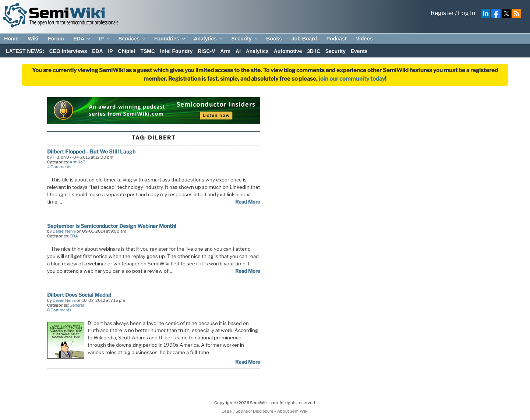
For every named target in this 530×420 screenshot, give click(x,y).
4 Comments (59, 167)
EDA (82, 39)
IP (105, 39)
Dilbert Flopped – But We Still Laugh (91, 151)
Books (274, 39)
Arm (225, 51)
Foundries (170, 39)
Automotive (288, 51)
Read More (248, 202)
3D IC (314, 51)
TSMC (148, 51)
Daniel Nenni (64, 231)
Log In (467, 13)
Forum (56, 39)
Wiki (33, 39)
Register (442, 13)
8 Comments (59, 310)
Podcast (336, 39)
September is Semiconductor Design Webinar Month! (112, 226)
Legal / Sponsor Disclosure (248, 411)
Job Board (304, 39)
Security (245, 39)
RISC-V (206, 51)
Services (133, 39)
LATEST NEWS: (25, 51)
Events (359, 51)
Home (11, 39)
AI (238, 51)
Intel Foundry (176, 51)
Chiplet (126, 51)
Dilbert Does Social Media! (79, 295)
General (77, 305)
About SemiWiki (293, 411)
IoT (82, 162)
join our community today (352, 79)
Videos (364, 39)
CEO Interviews (68, 51)
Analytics (209, 39)
